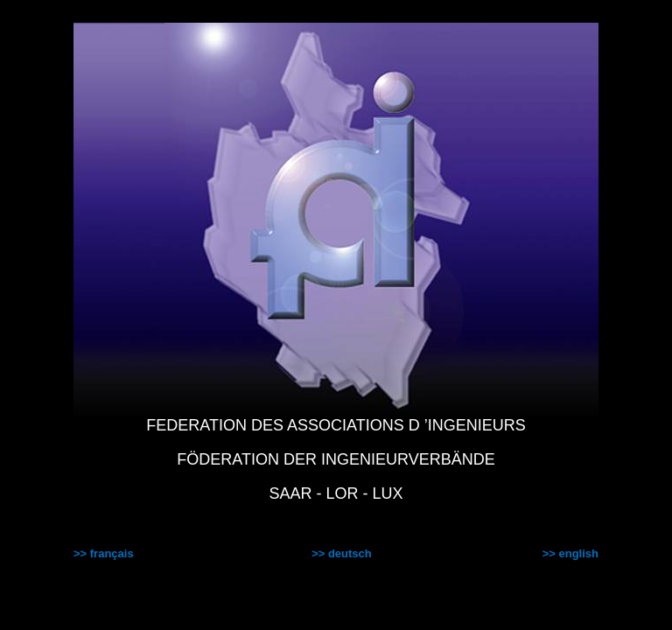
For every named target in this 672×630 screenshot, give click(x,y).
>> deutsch (342, 553)
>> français (104, 553)
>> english (570, 553)
